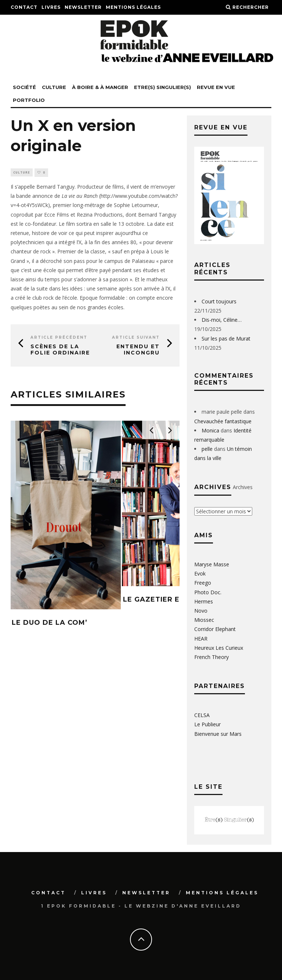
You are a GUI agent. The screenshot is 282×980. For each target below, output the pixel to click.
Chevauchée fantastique (223, 421)
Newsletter (83, 7)
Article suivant (136, 338)
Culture (54, 87)
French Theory (211, 657)
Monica (210, 430)
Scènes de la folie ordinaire (60, 350)
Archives (243, 487)
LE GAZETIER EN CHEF (165, 600)
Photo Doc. (208, 592)
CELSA (202, 715)
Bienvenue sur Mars (218, 734)
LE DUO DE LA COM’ (50, 623)
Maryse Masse (212, 564)
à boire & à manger (100, 87)
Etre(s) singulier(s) (162, 87)
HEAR (201, 639)
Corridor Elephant (215, 629)
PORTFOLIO (29, 100)
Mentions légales (133, 7)
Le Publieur (207, 724)
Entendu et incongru (138, 350)
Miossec (204, 620)
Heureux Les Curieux (219, 648)
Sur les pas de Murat (226, 338)
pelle (207, 449)
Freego (203, 583)
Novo (201, 611)
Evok (200, 573)
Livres (51, 7)
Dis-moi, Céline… (222, 320)
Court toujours (219, 301)
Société (24, 87)
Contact (24, 7)
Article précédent (59, 338)
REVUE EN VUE (216, 87)
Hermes (204, 601)
